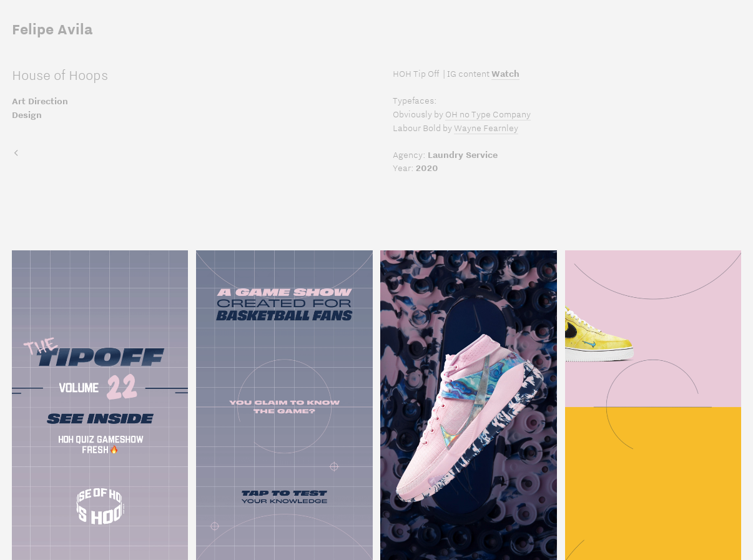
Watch (505, 74)
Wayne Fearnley (486, 128)
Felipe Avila (52, 29)
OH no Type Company (488, 114)
